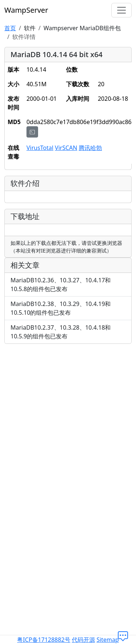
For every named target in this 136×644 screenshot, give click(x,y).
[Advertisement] (68, 418)
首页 (10, 28)
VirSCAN (66, 148)
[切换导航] (121, 10)
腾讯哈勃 (90, 148)
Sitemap (108, 640)
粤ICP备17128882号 (44, 640)
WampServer (26, 10)
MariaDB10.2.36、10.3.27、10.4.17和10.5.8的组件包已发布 (61, 285)
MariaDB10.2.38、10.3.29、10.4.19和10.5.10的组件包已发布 (61, 308)
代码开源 (83, 640)
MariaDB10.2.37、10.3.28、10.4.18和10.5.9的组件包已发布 (61, 332)
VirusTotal (40, 148)
